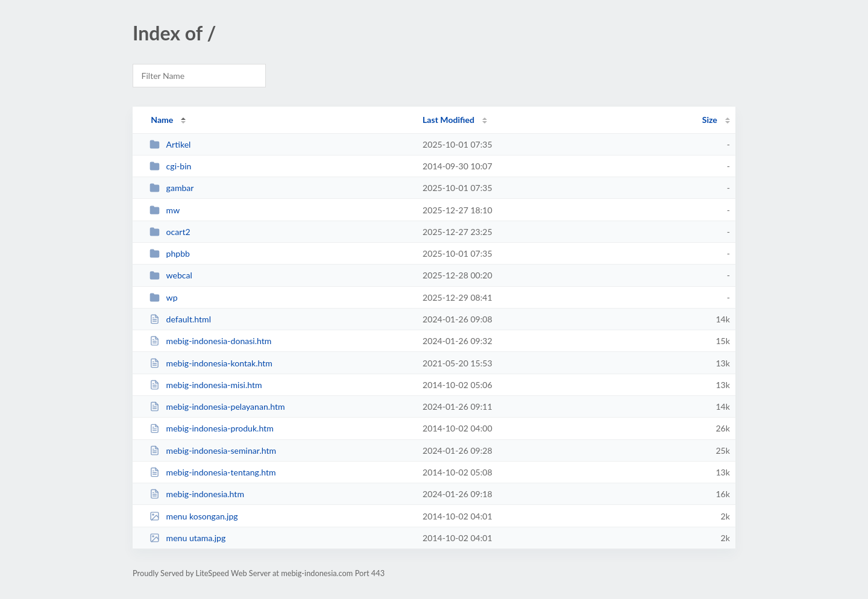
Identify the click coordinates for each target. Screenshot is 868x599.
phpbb (170, 253)
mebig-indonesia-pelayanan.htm (217, 406)
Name (162, 120)
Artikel (170, 144)
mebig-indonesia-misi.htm (206, 385)
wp (163, 297)
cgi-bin (170, 166)
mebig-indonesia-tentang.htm (212, 472)
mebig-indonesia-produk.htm (212, 428)
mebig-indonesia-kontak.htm (211, 363)
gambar (171, 188)
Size (710, 120)
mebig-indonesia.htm (197, 494)
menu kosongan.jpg (194, 516)
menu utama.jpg (187, 538)
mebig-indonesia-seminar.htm (213, 450)
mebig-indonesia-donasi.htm (210, 341)
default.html (180, 319)
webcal (171, 275)
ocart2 (170, 232)
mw (165, 210)
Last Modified (448, 120)
